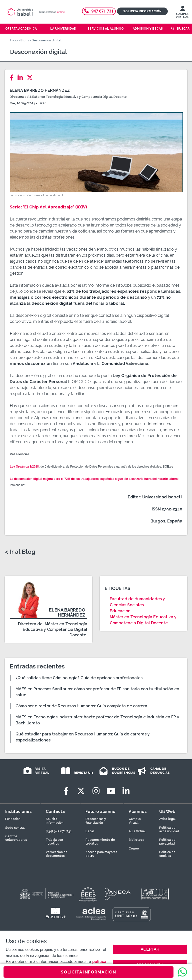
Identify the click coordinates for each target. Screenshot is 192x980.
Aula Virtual (137, 831)
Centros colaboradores (16, 838)
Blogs (25, 40)
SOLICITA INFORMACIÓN (88, 972)
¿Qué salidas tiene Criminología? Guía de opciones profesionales (79, 678)
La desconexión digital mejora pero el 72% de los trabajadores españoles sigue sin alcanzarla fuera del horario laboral (94, 479)
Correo (134, 849)
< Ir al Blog (20, 552)
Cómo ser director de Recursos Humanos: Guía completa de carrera (81, 706)
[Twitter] (31, 78)
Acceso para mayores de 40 (101, 854)
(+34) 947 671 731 (59, 831)
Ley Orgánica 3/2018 (24, 467)
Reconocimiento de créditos (100, 842)
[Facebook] (13, 78)
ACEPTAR (150, 949)
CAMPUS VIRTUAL (182, 13)
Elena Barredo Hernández (40, 90)
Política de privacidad (167, 842)
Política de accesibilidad (169, 830)
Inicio (14, 40)
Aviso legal (167, 819)
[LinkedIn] (22, 78)
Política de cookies (167, 854)
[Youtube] (111, 791)
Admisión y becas (148, 29)
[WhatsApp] (182, 972)
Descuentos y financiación (96, 821)
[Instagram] (96, 791)
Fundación (13, 819)
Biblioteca (136, 840)
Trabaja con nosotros (54, 842)
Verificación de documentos (57, 854)
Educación (120, 611)
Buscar (183, 29)
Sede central (15, 828)
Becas (90, 831)
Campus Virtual (135, 821)
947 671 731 (99, 11)
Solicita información (142, 11)
